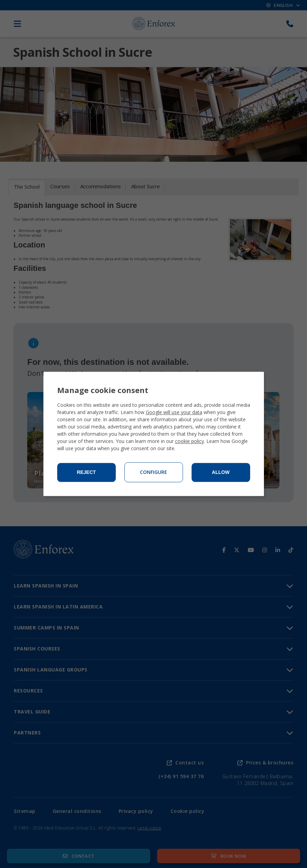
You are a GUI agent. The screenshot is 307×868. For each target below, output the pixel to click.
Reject (86, 473)
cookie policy (190, 441)
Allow (221, 473)
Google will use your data (174, 412)
